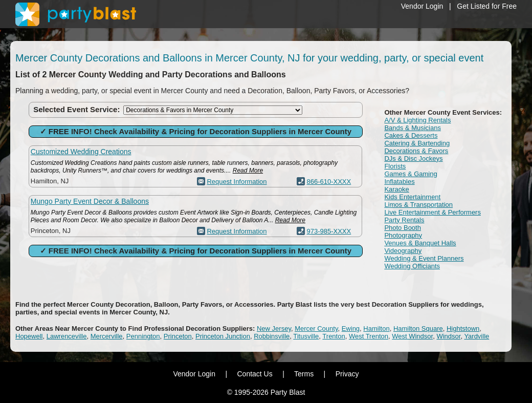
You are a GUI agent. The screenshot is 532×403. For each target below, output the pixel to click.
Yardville (476, 336)
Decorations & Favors (416, 151)
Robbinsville (272, 336)
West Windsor (412, 336)
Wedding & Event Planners (424, 258)
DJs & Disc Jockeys (413, 158)
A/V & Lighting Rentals (417, 120)
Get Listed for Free (487, 6)
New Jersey (274, 328)
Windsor (448, 336)
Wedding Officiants (412, 266)
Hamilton (376, 328)
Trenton (334, 336)
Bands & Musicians (413, 128)
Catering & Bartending (417, 143)
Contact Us (254, 374)
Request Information (237, 182)
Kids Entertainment (412, 197)
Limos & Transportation (418, 205)
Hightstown (463, 328)
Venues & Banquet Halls (420, 243)
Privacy (347, 374)
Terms (304, 374)
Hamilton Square (418, 328)
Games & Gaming (411, 174)
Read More (248, 171)
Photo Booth (403, 228)
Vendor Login (422, 6)
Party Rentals (404, 220)
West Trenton (369, 336)
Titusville (306, 336)
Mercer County (316, 328)
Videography (403, 251)
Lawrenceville (67, 336)
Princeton (178, 336)
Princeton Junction (223, 336)
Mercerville (107, 336)
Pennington (143, 336)
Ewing (351, 328)
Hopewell (29, 336)
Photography (403, 235)
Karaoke (396, 189)
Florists (395, 166)
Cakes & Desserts (411, 135)
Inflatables (399, 182)
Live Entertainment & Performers (433, 212)
